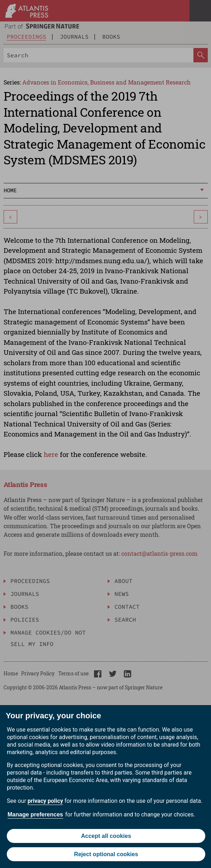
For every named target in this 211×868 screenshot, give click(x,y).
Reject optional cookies (106, 854)
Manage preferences (35, 814)
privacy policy (45, 801)
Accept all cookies (106, 836)
